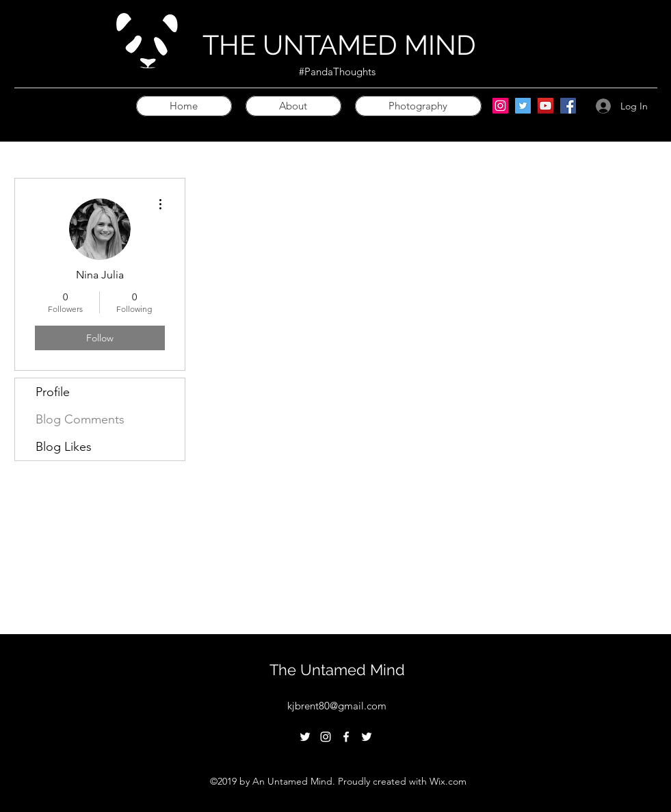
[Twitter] (523, 106)
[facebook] (346, 737)
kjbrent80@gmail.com (337, 706)
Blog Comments (80, 419)
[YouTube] (545, 106)
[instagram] (326, 737)
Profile (53, 392)
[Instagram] (500, 106)
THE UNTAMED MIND (339, 45)
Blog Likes (64, 447)
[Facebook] (568, 106)
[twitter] (305, 737)
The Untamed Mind (337, 670)
